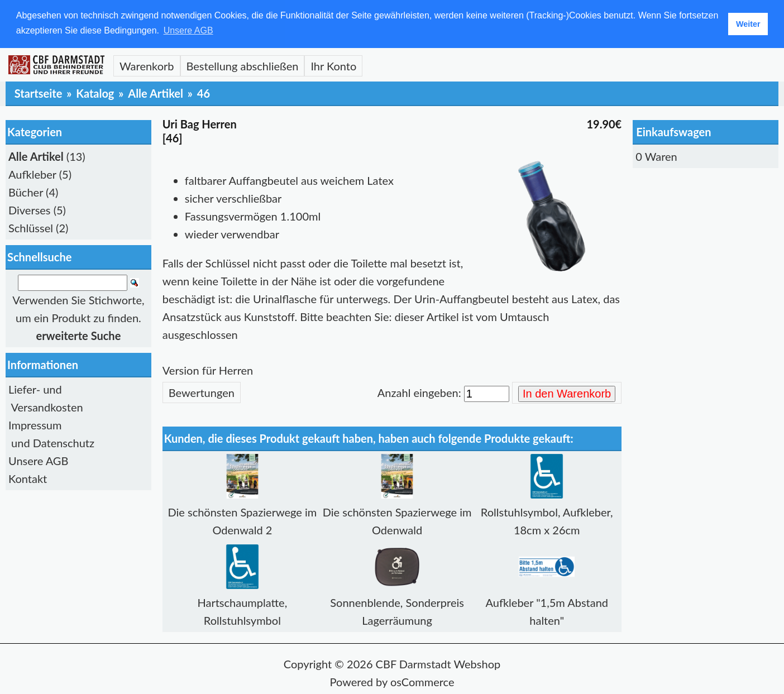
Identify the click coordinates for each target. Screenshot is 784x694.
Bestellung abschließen (243, 65)
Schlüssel (31, 227)
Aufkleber (32, 174)
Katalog (95, 93)
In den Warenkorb (567, 394)
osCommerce (422, 681)
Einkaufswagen (673, 131)
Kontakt (28, 478)
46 (204, 93)
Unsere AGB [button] (188, 30)
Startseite (39, 93)
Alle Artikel (156, 93)
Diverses (30, 209)
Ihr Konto (333, 65)
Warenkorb (147, 65)
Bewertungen (202, 392)
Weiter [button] (748, 24)
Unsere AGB (38, 461)
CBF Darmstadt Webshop (438, 663)
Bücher (26, 192)
